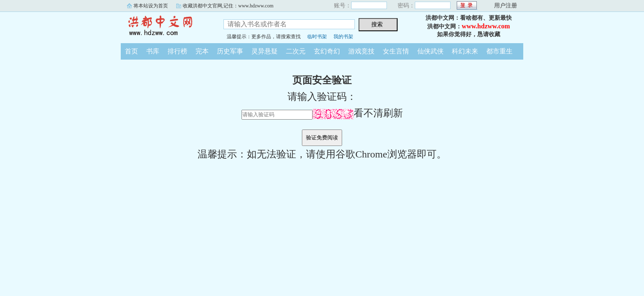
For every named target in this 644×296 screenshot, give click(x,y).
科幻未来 (465, 51)
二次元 (296, 51)
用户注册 (506, 6)
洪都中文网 (166, 26)
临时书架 (317, 37)
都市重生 (499, 51)
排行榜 (177, 51)
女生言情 (396, 51)
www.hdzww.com (486, 26)
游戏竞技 (361, 51)
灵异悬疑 (264, 51)
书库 (153, 51)
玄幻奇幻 (327, 51)
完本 (202, 51)
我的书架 (343, 37)
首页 (131, 51)
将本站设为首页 (151, 6)
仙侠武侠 (430, 51)
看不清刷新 (358, 113)
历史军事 (230, 51)
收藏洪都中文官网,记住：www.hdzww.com (228, 6)
